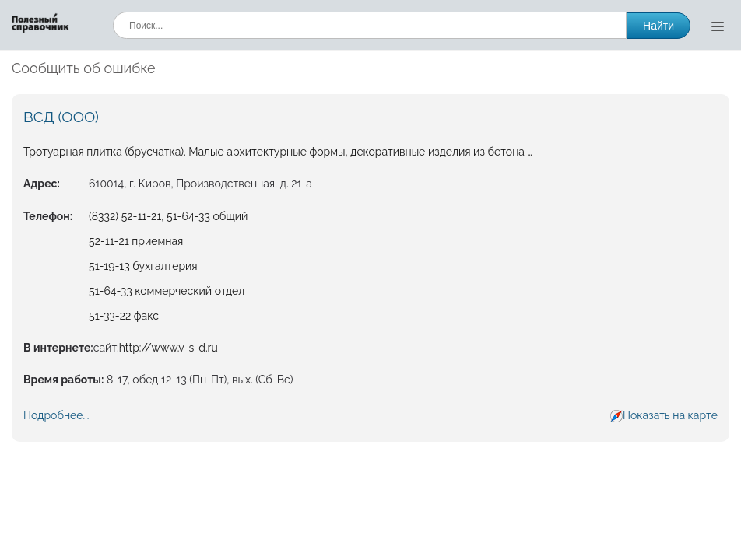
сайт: (106, 348)
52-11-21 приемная (136, 241)
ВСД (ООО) (61, 117)
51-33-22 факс (124, 316)
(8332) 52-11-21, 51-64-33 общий (168, 216)
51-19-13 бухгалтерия (143, 266)
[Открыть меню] (718, 26)
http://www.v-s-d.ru (169, 348)
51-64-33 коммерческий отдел (167, 291)
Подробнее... (56, 415)
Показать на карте (670, 415)
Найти (658, 26)
